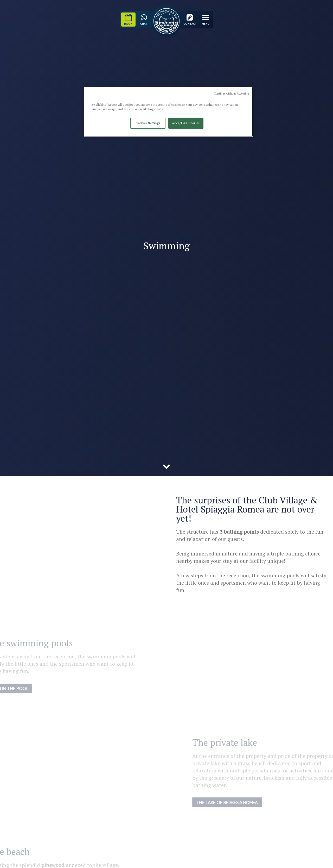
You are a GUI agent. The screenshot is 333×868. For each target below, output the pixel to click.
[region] (168, 112)
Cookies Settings (148, 123)
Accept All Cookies (186, 123)
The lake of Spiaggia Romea (237, 802)
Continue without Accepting (231, 93)
